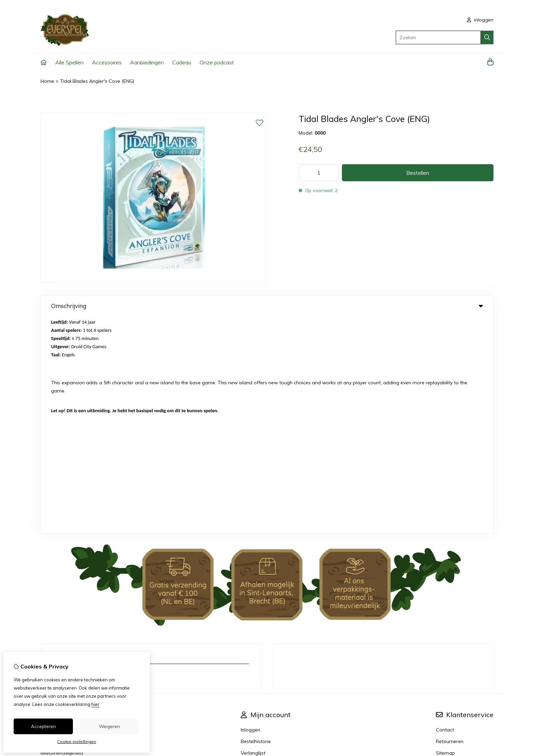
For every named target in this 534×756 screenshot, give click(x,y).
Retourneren (450, 524)
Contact (445, 513)
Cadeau (182, 62)
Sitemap (445, 536)
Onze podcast (217, 62)
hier (95, 704)
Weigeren (109, 726)
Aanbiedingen (147, 62)
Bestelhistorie (256, 524)
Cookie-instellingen (77, 742)
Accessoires (107, 62)
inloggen (480, 20)
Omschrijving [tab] (267, 306)
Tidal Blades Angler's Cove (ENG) (97, 81)
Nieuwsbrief (254, 547)
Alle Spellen (69, 62)
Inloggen (250, 513)
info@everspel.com (82, 458)
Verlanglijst (253, 536)
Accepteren (43, 726)
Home (47, 81)
